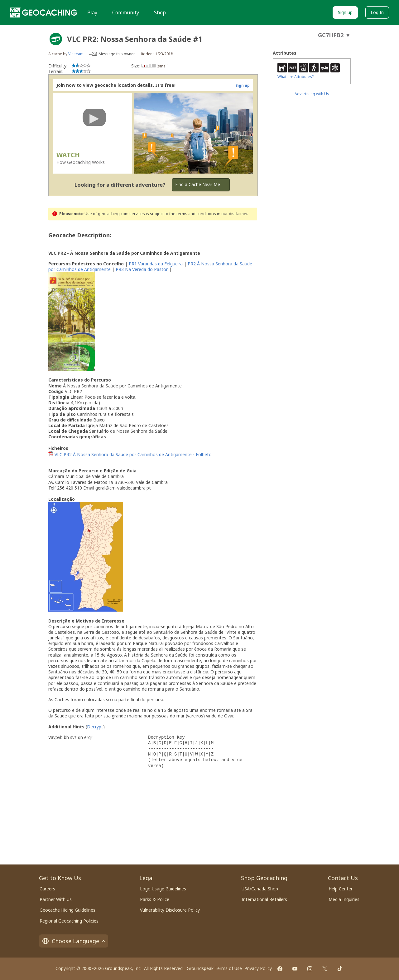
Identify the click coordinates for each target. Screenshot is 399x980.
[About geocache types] (56, 39)
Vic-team (76, 54)
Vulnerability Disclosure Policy (170, 910)
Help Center (341, 889)
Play (92, 12)
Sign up (345, 12)
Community (126, 12)
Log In (377, 12)
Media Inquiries (344, 899)
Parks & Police (155, 899)
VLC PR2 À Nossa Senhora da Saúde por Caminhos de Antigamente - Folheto (133, 454)
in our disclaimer (232, 214)
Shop (160, 12)
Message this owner (117, 54)
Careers (47, 889)
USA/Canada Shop (260, 889)
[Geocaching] (44, 12)
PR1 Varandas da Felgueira (156, 264)
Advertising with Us (312, 94)
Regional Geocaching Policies (69, 921)
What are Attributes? (296, 77)
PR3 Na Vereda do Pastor (142, 269)
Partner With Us (56, 899)
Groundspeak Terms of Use (214, 968)
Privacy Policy (258, 968)
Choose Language (74, 941)
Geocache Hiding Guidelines (67, 910)
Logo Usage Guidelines (163, 889)
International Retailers (264, 899)
